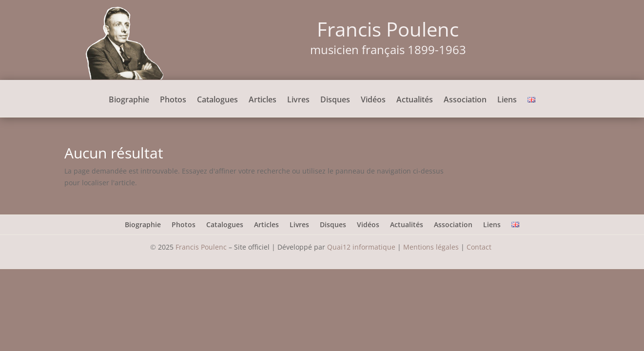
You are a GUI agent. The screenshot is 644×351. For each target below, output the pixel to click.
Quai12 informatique (361, 247)
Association (465, 100)
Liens (507, 100)
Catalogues (217, 100)
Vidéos (373, 100)
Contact (480, 247)
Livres (298, 100)
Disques (335, 100)
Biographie (129, 100)
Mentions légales (431, 247)
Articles (263, 100)
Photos (173, 100)
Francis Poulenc (201, 247)
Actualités (415, 100)
